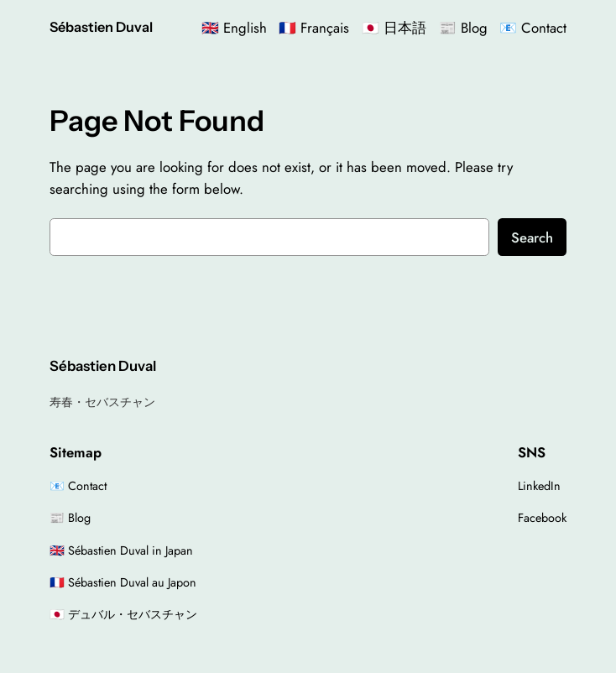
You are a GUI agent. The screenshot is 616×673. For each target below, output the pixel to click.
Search (532, 237)
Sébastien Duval (101, 27)
